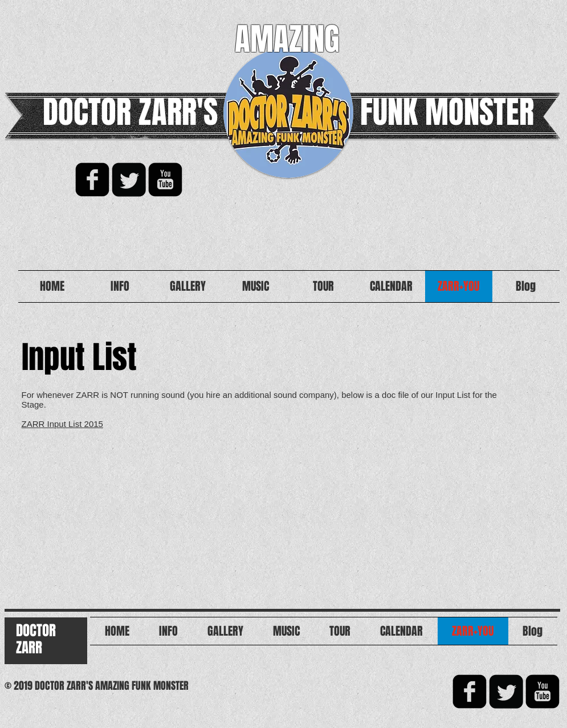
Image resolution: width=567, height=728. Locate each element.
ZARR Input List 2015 (62, 424)
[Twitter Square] (129, 180)
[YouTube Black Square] (165, 180)
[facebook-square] (92, 180)
